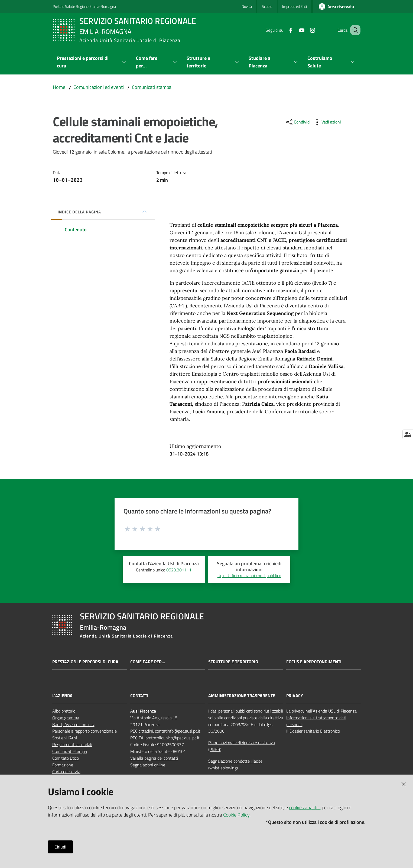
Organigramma (66, 718)
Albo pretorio (64, 711)
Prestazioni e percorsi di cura (85, 662)
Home (59, 87)
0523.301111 (179, 570)
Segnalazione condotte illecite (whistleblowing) (235, 764)
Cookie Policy (236, 815)
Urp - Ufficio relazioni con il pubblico (249, 576)
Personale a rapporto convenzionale (84, 731)
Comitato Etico (66, 758)
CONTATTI (139, 696)
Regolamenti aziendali (72, 745)
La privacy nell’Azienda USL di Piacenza (321, 711)
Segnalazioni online (148, 765)
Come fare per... (148, 662)
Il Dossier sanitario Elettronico (313, 731)
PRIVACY (295, 696)
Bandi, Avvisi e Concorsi (73, 724)
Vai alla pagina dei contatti (154, 758)
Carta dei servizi (66, 772)
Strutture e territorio (233, 662)
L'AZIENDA (62, 696)
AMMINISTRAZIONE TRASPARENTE (242, 696)
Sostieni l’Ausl (65, 738)
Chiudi (60, 847)
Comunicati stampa (152, 87)
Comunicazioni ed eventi (99, 87)
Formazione (63, 765)
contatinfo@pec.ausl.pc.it (178, 731)
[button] (354, 30)
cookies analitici (305, 807)
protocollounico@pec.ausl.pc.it (173, 738)
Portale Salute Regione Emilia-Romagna (84, 6)
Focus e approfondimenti (314, 662)
